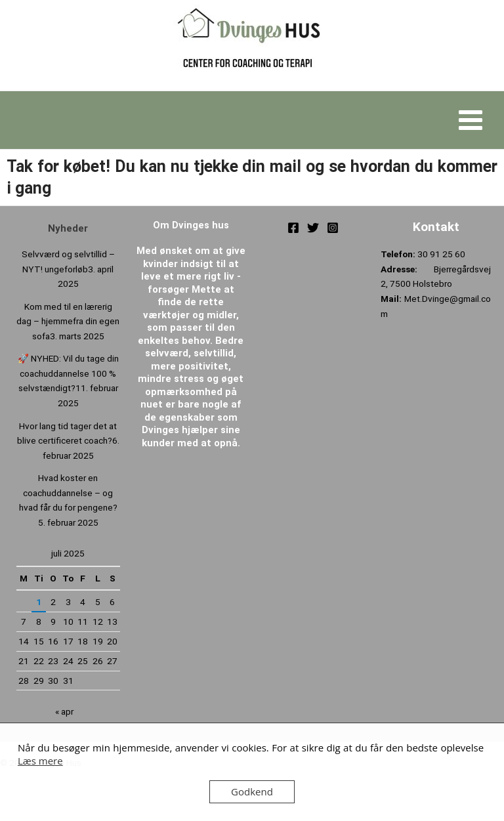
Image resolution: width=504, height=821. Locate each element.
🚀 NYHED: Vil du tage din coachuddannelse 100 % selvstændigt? (68, 373)
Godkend (252, 791)
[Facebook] (293, 228)
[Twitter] (313, 228)
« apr (64, 711)
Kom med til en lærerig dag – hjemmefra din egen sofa (68, 321)
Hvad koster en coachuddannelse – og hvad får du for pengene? (68, 493)
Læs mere (40, 761)
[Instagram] (333, 228)
